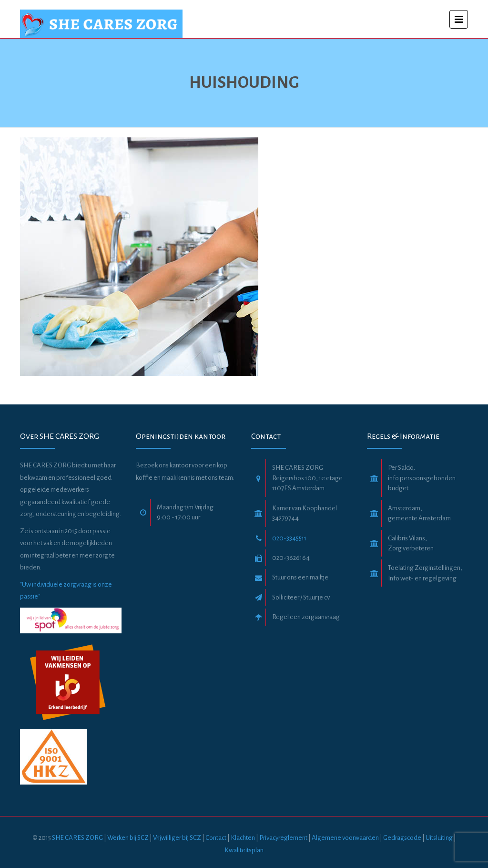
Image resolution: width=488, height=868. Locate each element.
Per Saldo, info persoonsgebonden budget (422, 478)
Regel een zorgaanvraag (306, 617)
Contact (216, 838)
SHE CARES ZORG (77, 838)
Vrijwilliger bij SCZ (177, 838)
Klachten (243, 838)
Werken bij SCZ (128, 838)
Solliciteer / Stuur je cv (301, 597)
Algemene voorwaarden (346, 838)
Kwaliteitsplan (244, 850)
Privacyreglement (283, 838)
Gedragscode (403, 838)
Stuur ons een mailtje (300, 577)
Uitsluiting (439, 838)
